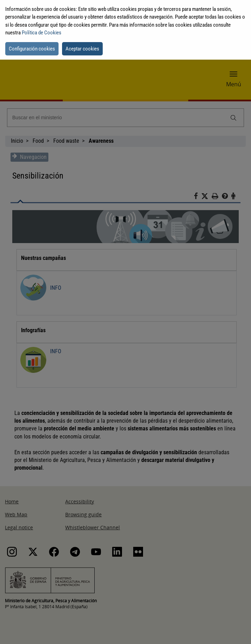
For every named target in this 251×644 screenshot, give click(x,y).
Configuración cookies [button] (32, 49)
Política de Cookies (42, 33)
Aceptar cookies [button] (82, 49)
